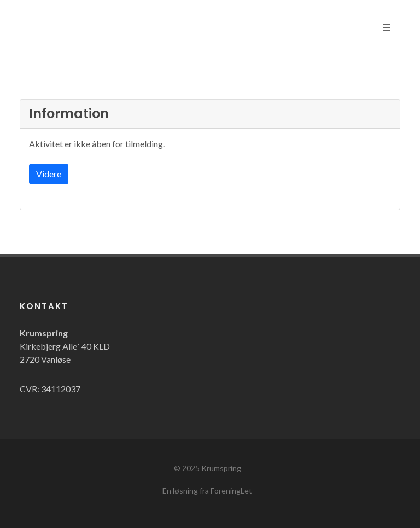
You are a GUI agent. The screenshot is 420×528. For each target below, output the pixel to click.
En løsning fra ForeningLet (207, 491)
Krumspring (221, 468)
